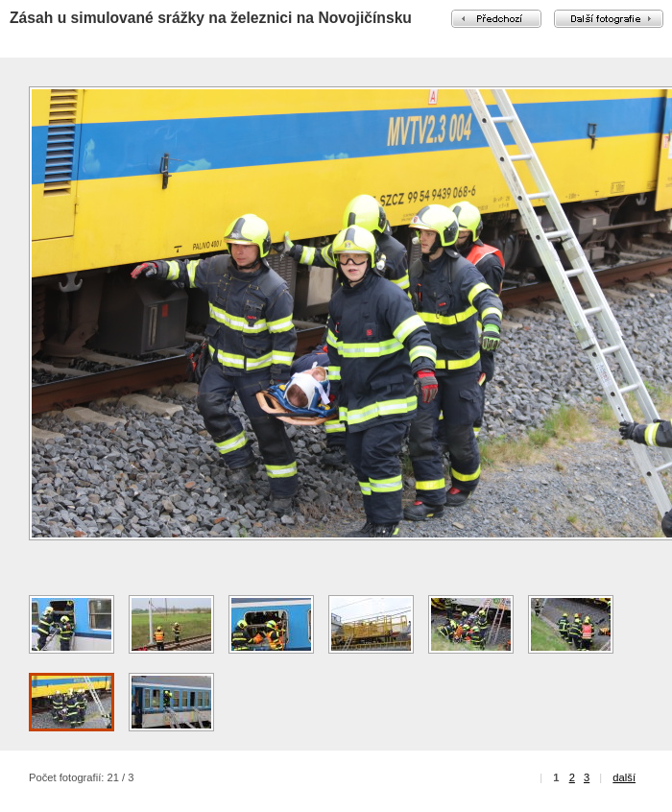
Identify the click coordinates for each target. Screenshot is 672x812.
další (624, 777)
